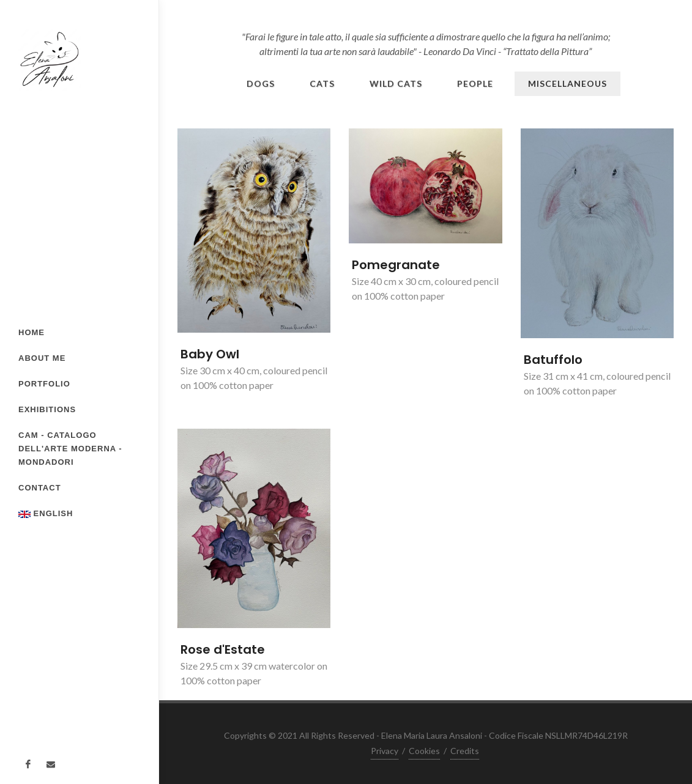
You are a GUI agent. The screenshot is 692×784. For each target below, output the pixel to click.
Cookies (424, 751)
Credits (465, 751)
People (475, 83)
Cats (322, 83)
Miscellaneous (567, 83)
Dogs (261, 83)
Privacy (385, 751)
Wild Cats (396, 83)
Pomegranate (396, 265)
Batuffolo (553, 360)
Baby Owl (210, 354)
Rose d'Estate (223, 649)
